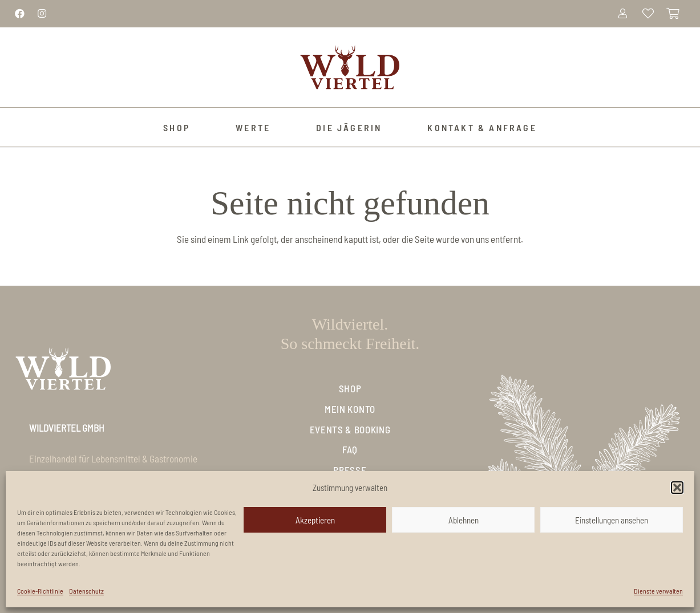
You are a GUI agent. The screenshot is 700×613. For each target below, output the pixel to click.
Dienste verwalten (658, 591)
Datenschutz (86, 591)
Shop (350, 388)
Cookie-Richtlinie (40, 591)
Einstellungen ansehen (612, 520)
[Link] (20, 13)
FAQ (350, 449)
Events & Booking (350, 429)
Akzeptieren (315, 520)
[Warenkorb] (673, 14)
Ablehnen (464, 520)
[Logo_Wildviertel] (350, 67)
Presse (350, 470)
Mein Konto (350, 409)
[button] (677, 488)
